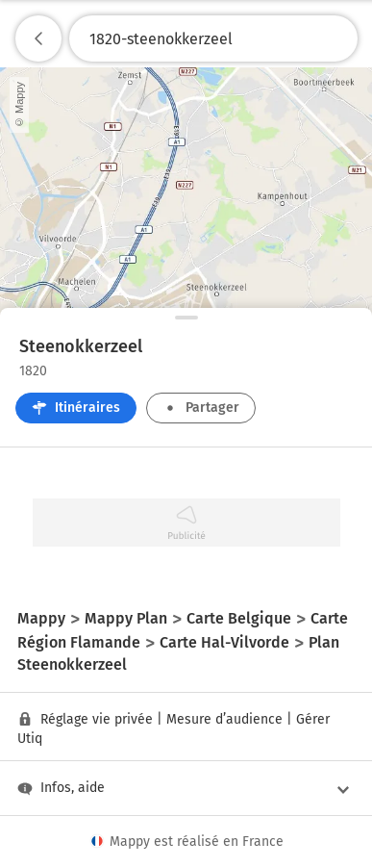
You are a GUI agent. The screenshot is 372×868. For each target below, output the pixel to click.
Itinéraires (76, 408)
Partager (201, 408)
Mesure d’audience (224, 719)
